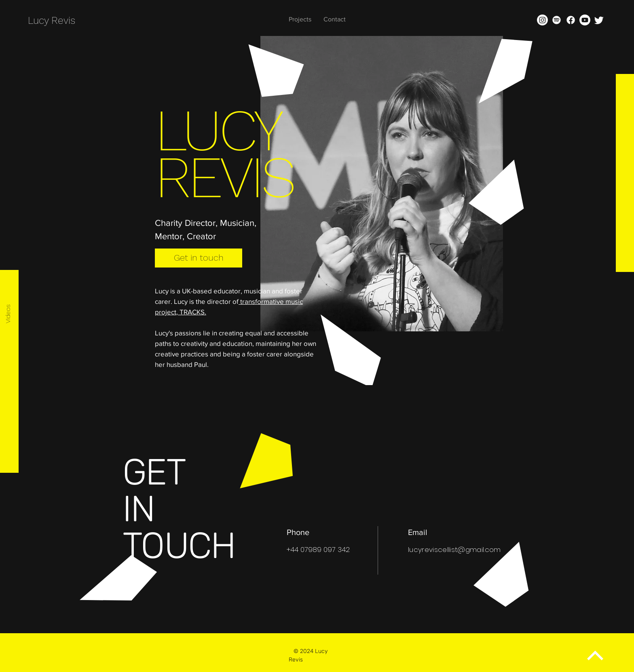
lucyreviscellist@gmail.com (454, 550)
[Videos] (8, 314)
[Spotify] (557, 20)
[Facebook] (571, 20)
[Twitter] (599, 20)
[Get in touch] (199, 258)
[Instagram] (542, 20)
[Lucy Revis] (66, 20)
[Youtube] (585, 20)
